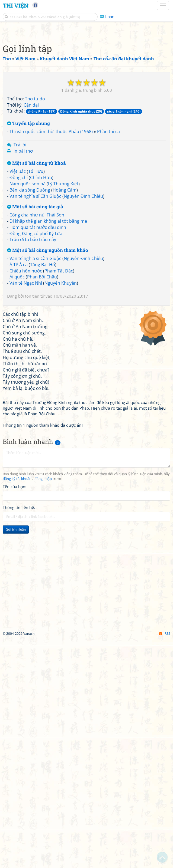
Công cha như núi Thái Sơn (37, 291)
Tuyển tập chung (28, 199)
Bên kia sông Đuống (30, 266)
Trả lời (20, 221)
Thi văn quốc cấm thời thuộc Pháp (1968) (51, 207)
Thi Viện (15, 5)
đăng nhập (43, 630)
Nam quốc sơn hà (28, 259)
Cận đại (31, 181)
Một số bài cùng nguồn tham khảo (48, 326)
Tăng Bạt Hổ (43, 340)
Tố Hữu (36, 247)
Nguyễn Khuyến (61, 359)
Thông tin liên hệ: (19, 659)
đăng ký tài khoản (17, 630)
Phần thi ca (108, 207)
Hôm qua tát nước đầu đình (38, 303)
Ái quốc (17, 353)
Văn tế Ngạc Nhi (26, 359)
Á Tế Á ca (19, 340)
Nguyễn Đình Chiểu (83, 272)
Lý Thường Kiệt (63, 259)
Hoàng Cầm (65, 266)
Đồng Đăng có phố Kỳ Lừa (36, 309)
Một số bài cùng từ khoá (36, 239)
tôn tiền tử (35, 372)
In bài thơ (23, 227)
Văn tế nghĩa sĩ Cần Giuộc (35, 272)
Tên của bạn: (15, 638)
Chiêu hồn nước (26, 347)
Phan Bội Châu (42, 353)
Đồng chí (19, 253)
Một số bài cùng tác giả (35, 283)
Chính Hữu (41, 253)
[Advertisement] (87, 69)
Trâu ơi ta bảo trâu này (33, 315)
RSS (165, 863)
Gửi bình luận (16, 681)
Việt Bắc (18, 247)
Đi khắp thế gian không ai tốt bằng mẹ (48, 297)
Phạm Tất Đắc (59, 347)
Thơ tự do (35, 175)
